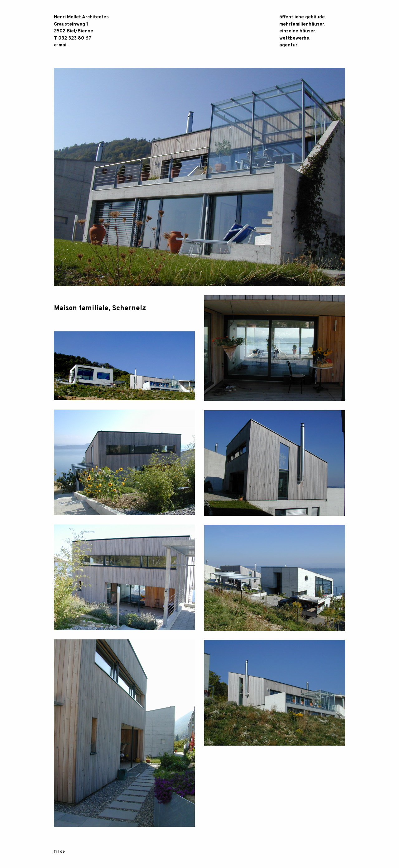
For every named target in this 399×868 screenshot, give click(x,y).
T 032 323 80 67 (73, 38)
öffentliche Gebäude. (303, 17)
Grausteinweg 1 (71, 24)
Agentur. (289, 45)
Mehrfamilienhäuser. (302, 24)
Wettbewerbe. (295, 38)
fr (56, 852)
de (62, 852)
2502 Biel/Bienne (74, 31)
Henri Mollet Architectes (81, 17)
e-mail (61, 45)
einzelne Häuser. (298, 31)
